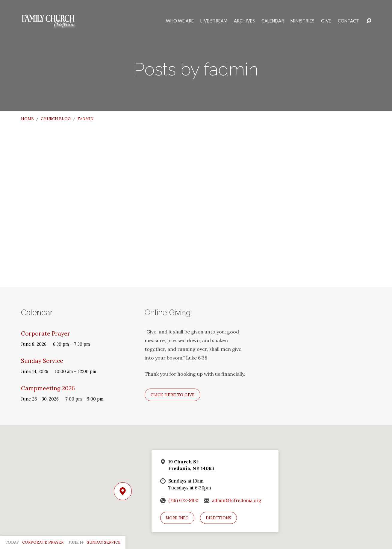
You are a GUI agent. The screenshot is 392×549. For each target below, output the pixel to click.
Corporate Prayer (46, 333)
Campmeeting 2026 (48, 388)
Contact (348, 21)
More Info (177, 518)
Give (326, 21)
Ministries (302, 21)
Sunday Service (42, 361)
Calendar (273, 21)
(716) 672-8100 (183, 500)
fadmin (85, 119)
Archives (244, 21)
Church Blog (56, 119)
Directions (218, 518)
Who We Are (180, 21)
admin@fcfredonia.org (237, 500)
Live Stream (214, 21)
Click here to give (173, 395)
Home (27, 119)
